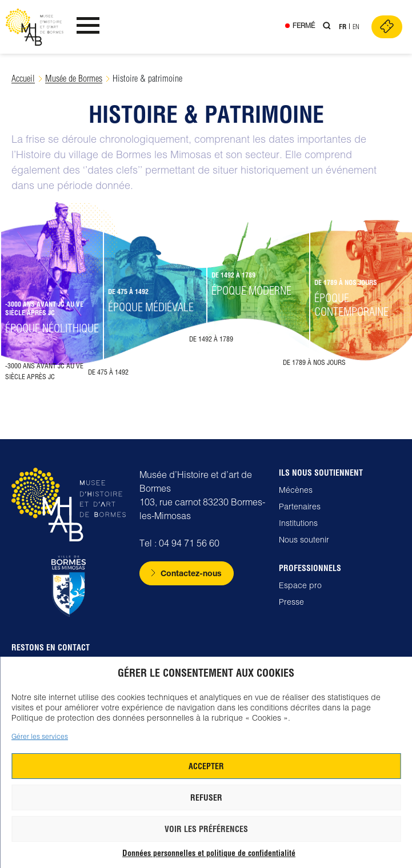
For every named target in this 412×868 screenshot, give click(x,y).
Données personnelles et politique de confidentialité (209, 853)
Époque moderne (251, 290)
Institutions (298, 523)
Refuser (206, 798)
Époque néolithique (52, 328)
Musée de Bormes (74, 79)
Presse (291, 602)
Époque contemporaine (351, 305)
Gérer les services (40, 736)
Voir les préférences (206, 829)
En (356, 27)
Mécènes (296, 490)
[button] (51, 301)
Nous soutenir (304, 540)
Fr (343, 27)
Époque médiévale (151, 307)
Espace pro (300, 585)
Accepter (206, 766)
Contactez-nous (191, 573)
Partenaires (300, 507)
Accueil (23, 79)
